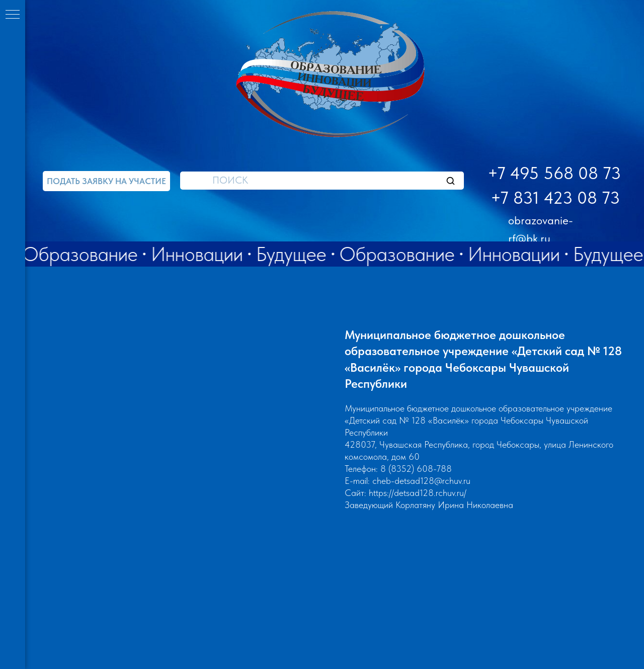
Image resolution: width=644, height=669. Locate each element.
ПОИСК (230, 180)
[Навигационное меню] (13, 15)
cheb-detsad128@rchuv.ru (421, 481)
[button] (106, 181)
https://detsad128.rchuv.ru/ (418, 493)
